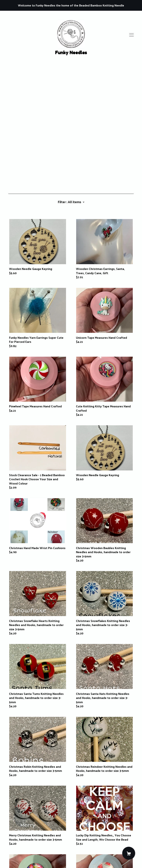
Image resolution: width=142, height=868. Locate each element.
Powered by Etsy (20, 857)
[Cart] (129, 853)
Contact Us (16, 843)
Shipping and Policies (23, 847)
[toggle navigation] (131, 35)
